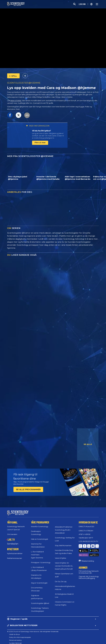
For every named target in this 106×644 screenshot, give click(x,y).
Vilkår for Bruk (14, 632)
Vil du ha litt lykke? (41, 131)
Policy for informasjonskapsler (20, 635)
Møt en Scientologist (40, 537)
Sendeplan (13, 542)
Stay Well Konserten (63, 543)
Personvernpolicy (15, 638)
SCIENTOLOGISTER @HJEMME (24, 83)
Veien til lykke (16, 101)
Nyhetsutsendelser (15, 551)
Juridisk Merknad (15, 641)
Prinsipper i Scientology (41, 560)
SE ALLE (88, 444)
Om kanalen (12, 532)
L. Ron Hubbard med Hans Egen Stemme (37, 552)
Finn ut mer (40, 143)
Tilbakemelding (88, 553)
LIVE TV (11, 537)
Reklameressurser (15, 556)
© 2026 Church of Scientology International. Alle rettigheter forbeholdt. (33, 629)
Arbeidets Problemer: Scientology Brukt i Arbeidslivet (64, 527)
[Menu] (97, 4)
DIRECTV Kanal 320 (86, 524)
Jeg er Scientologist (39, 581)
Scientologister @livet (40, 601)
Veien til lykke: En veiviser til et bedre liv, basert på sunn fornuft (64, 563)
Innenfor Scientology (40, 524)
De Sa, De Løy (61, 579)
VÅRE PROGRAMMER (40, 520)
